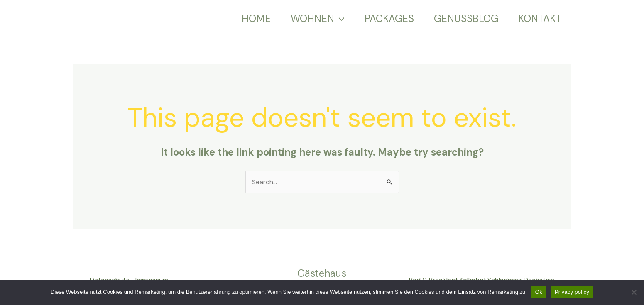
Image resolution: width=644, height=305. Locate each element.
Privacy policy (572, 292)
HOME (256, 18)
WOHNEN (317, 19)
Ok (539, 292)
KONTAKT (540, 18)
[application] (339, 19)
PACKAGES (389, 18)
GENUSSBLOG (466, 18)
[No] (634, 292)
